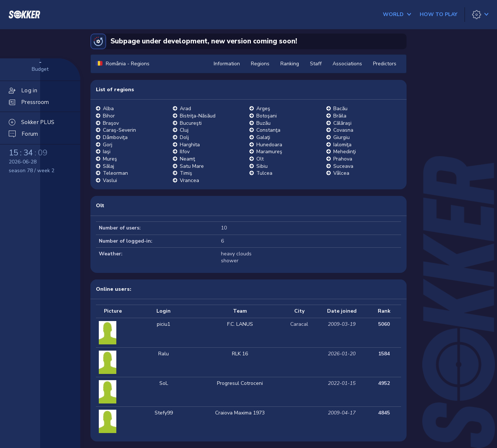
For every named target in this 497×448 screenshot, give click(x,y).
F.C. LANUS (240, 324)
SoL (164, 383)
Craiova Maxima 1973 (240, 413)
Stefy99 (164, 413)
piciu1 (164, 324)
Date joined (342, 311)
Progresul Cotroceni (240, 383)
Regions (260, 64)
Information (227, 64)
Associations (347, 64)
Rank (384, 311)
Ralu (164, 354)
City (299, 311)
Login (164, 311)
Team (240, 311)
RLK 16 (240, 354)
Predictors (385, 64)
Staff (316, 64)
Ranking (290, 64)
